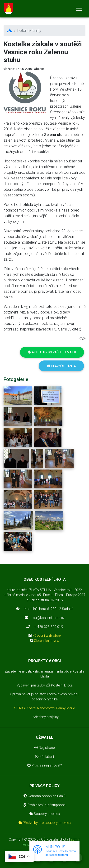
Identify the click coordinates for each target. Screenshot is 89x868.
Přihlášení (44, 757)
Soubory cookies (45, 814)
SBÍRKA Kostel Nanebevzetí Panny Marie (44, 708)
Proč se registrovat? (45, 765)
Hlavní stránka (61, 366)
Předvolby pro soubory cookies (45, 823)
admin (75, 840)
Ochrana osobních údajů (44, 796)
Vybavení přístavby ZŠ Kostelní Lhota (45, 685)
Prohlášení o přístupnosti (44, 805)
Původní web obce (47, 636)
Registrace (44, 748)
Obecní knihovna (47, 641)
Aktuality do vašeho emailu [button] (52, 352)
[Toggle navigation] (79, 9)
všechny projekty (46, 717)
